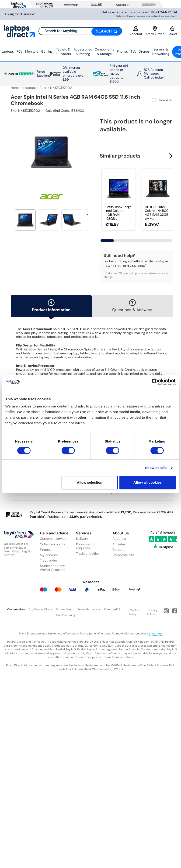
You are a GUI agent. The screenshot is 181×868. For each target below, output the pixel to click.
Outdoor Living (66, 615)
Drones (144, 51)
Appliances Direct (40, 609)
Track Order (155, 31)
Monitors (32, 51)
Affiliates (119, 544)
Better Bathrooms (89, 609)
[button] (171, 156)
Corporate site (123, 555)
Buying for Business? (19, 14)
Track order (49, 560)
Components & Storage (104, 52)
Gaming (47, 51)
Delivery (82, 539)
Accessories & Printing (83, 52)
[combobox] (80, 31)
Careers (118, 550)
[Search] (107, 32)
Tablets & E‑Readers (63, 52)
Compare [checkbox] (165, 100)
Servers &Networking (161, 52)
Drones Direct (65, 609)
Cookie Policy (134, 612)
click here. (156, 634)
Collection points (52, 544)
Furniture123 (112, 609)
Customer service (53, 539)
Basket (172, 31)
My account (49, 555)
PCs (19, 51)
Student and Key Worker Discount (52, 568)
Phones (122, 51)
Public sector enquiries (86, 546)
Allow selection (90, 482)
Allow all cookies (148, 482)
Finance (46, 550)
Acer (43, 88)
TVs (133, 51)
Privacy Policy (152, 612)
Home (15, 88)
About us (119, 539)
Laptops (8, 51)
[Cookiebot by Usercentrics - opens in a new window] (155, 382)
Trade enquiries (88, 554)
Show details (156, 468)
